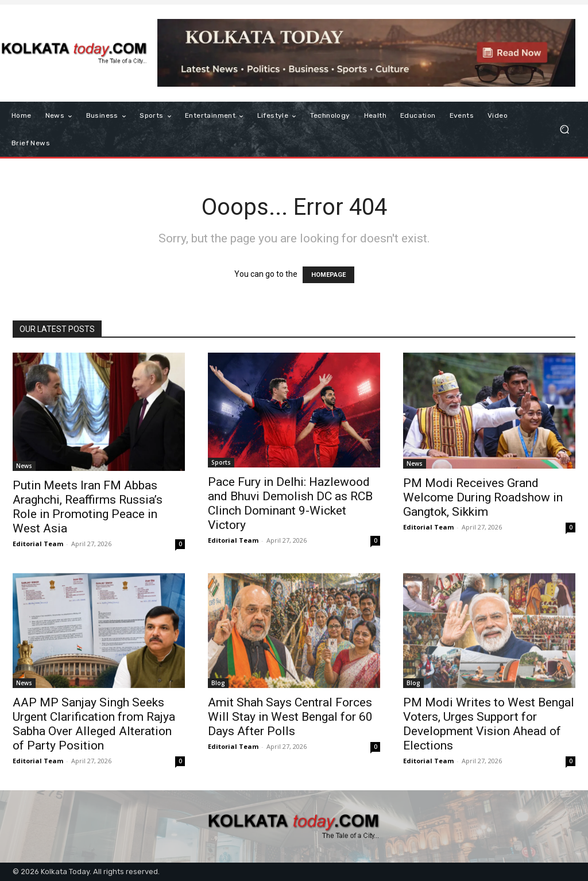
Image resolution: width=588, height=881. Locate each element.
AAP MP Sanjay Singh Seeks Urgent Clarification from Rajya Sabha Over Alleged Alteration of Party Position (94, 724)
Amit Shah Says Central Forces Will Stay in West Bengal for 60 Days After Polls (290, 717)
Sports (221, 462)
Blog (218, 683)
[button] (564, 130)
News (24, 466)
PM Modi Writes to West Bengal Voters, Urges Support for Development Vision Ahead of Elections (489, 724)
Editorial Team (38, 544)
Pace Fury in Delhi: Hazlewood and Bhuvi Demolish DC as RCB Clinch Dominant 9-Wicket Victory (290, 503)
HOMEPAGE (328, 275)
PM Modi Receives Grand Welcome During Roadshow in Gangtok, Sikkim (483, 497)
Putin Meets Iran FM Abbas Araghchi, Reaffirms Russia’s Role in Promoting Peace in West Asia (88, 507)
